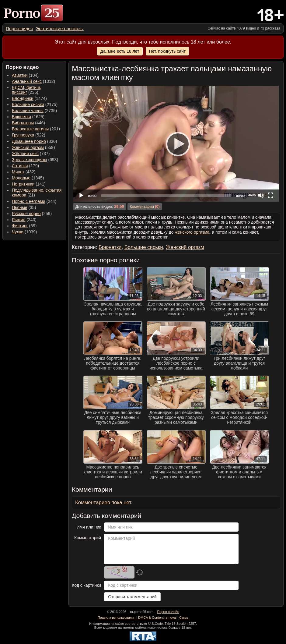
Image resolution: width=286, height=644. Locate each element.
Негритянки (23, 184)
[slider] (166, 196)
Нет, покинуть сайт (167, 51)
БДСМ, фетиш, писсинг (26, 90)
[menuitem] (19, 28)
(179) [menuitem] (25, 166)
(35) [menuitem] (24, 207)
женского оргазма (192, 232)
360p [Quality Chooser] (252, 195)
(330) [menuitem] (35, 141)
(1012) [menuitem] (33, 81)
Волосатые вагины (30, 129)
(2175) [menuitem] (35, 104)
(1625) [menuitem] (28, 117)
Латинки (20, 166)
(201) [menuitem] (36, 129)
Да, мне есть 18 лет (120, 51)
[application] (176, 144)
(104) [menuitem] (25, 75)
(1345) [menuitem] (28, 178)
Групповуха (23, 135)
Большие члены (28, 111)
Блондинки (23, 98)
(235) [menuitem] (26, 90)
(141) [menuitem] (29, 184)
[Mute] (261, 195)
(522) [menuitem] (29, 135)
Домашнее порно (29, 141)
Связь (184, 617)
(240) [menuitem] (24, 220)
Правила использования (117, 617)
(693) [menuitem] (35, 160)
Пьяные (20, 207)
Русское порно (26, 214)
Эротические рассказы (60, 28)
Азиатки (20, 75)
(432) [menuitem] (24, 172)
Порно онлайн (168, 612)
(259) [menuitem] (32, 214)
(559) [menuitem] (33, 147)
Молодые (21, 178)
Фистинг (20, 226)
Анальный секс (27, 81)
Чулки (18, 232)
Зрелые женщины (30, 160)
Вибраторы (23, 123)
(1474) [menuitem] (29, 98)
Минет (18, 172)
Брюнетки (21, 117)
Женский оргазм (28, 147)
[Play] (176, 144)
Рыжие (19, 220)
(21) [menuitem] (37, 193)
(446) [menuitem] (28, 123)
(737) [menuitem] (31, 154)
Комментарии (142, 207)
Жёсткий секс (25, 154)
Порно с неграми (29, 201)
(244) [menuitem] (34, 201)
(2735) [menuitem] (34, 111)
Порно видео (19, 28)
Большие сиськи (28, 104)
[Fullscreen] (270, 195)
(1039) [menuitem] (24, 232)
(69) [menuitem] (24, 226)
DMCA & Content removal (157, 617)
